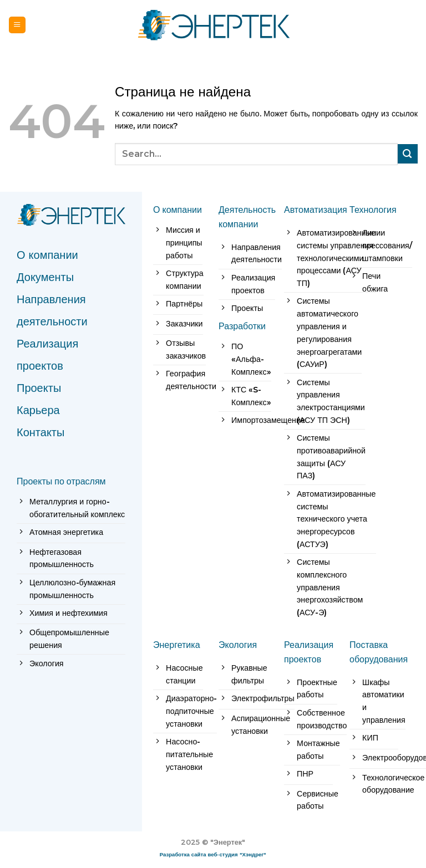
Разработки (242, 326)
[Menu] (17, 25)
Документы (45, 277)
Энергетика (177, 645)
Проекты (39, 388)
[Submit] (408, 154)
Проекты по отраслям (61, 481)
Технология (373, 210)
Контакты (40, 432)
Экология (238, 645)
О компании (47, 255)
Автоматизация (316, 210)
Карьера (38, 410)
